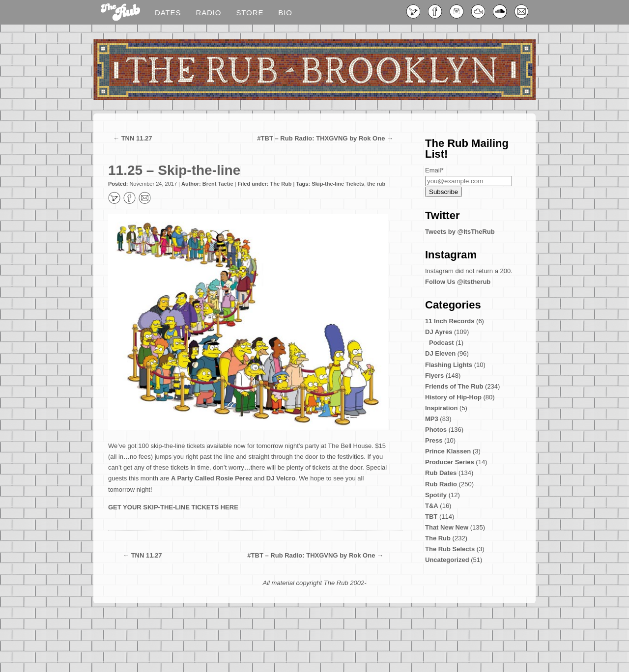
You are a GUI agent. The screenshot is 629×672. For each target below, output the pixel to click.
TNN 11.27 (137, 138)
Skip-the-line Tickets (338, 184)
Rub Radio (441, 484)
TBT (431, 517)
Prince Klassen (448, 451)
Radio (208, 13)
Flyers (434, 376)
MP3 (432, 419)
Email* (434, 170)
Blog (120, 13)
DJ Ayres (439, 332)
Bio (285, 13)
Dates (168, 13)
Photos (436, 430)
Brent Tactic (218, 184)
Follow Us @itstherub (458, 282)
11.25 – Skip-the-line (174, 170)
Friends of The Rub (454, 386)
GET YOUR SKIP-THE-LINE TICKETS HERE (173, 507)
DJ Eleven (440, 353)
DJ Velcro (281, 478)
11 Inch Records (450, 321)
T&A (432, 506)
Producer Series (450, 462)
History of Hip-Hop (453, 397)
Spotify (436, 495)
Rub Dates (441, 473)
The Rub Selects (450, 549)
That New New (447, 527)
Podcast (442, 343)
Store (250, 13)
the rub (376, 184)
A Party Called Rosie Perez (212, 478)
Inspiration (441, 408)
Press (434, 440)
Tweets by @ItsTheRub (460, 232)
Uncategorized (447, 560)
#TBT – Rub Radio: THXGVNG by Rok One (321, 138)
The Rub (281, 184)
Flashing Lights (449, 365)
